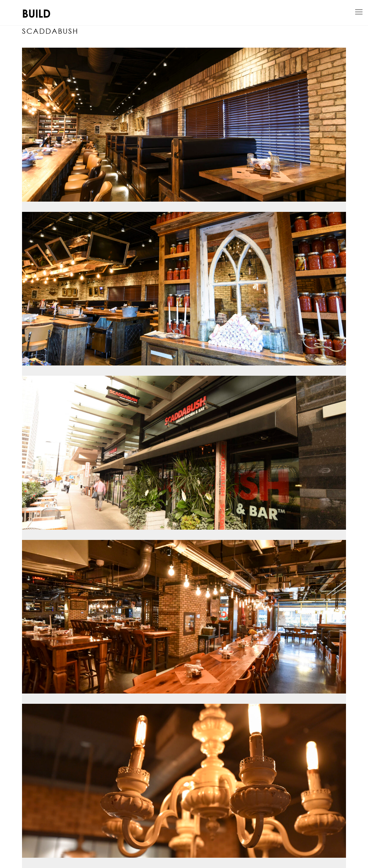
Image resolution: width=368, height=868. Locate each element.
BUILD (36, 13)
